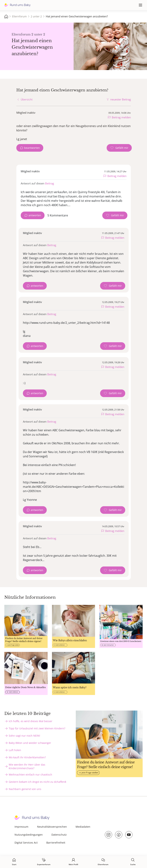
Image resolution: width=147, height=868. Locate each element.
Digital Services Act (26, 843)
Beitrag (50, 183)
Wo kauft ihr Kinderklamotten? (27, 757)
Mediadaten (83, 827)
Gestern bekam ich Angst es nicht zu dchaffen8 (37, 782)
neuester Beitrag (121, 99)
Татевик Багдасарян (136, 66)
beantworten (32, 148)
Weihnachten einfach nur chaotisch (30, 775)
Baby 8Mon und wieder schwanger (30, 743)
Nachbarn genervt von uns (25, 789)
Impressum (21, 827)
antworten (35, 215)
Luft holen (15, 750)
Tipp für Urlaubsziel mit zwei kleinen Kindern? (37, 728)
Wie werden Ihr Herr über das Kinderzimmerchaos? (27, 766)
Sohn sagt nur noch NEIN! (24, 736)
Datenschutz (59, 835)
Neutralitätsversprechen (52, 827)
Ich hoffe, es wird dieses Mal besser (31, 721)
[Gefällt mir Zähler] (119, 148)
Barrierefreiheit (56, 843)
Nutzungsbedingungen (29, 835)
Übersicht (27, 99)
